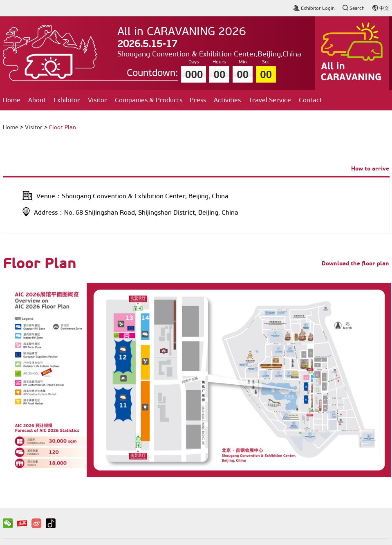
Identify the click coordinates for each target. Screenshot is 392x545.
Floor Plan (63, 127)
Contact (310, 100)
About (37, 100)
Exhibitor (67, 100)
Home (12, 100)
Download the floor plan (355, 263)
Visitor (97, 100)
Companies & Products (149, 100)
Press (198, 100)
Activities (227, 100)
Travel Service (270, 100)
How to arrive (370, 168)
